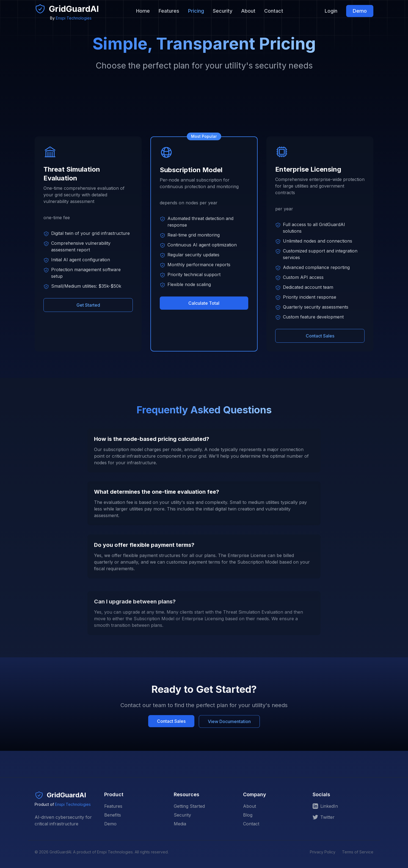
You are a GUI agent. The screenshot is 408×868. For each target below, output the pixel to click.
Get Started (88, 305)
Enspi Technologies (74, 18)
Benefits (113, 815)
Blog (248, 815)
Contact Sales (320, 334)
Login (331, 11)
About (248, 11)
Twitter (324, 817)
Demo (360, 11)
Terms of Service (358, 852)
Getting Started (189, 806)
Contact (274, 11)
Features (169, 11)
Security (223, 11)
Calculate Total (204, 303)
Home (143, 11)
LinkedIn (325, 806)
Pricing (196, 11)
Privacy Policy (323, 852)
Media (180, 824)
